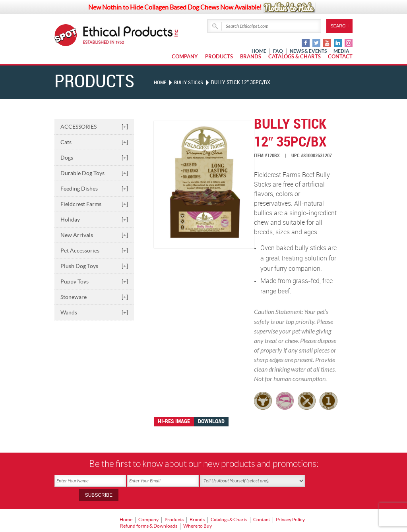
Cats (94, 142)
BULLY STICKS (191, 82)
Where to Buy (198, 510)
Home (161, 82)
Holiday (94, 220)
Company (185, 57)
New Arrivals (94, 235)
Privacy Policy (290, 505)
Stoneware (94, 297)
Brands (251, 57)
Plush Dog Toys (94, 266)
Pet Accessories (94, 251)
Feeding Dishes (94, 189)
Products (219, 57)
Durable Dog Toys (94, 173)
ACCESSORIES (94, 127)
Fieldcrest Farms (94, 204)
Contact (340, 57)
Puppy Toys (94, 281)
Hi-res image (174, 421)
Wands (94, 312)
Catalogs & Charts (295, 57)
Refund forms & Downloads (149, 510)
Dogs (94, 158)
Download (211, 421)
